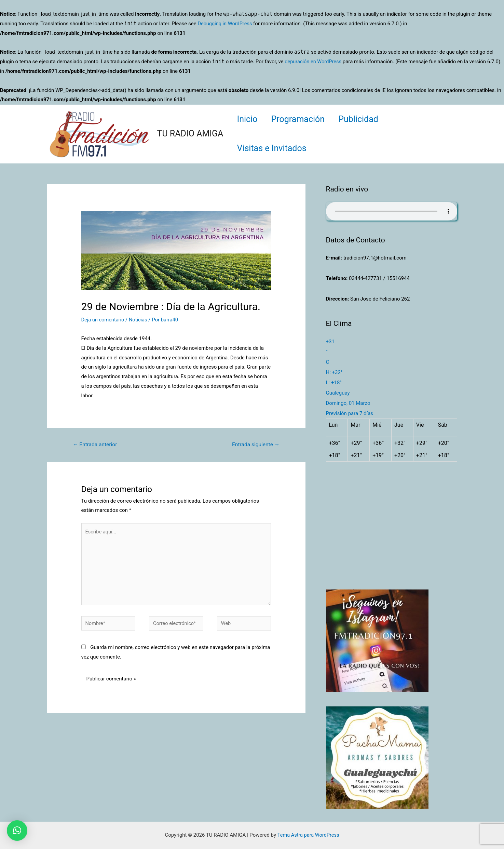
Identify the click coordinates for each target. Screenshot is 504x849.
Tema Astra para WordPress (308, 835)
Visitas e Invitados (273, 148)
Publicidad (367, 119)
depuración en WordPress (314, 62)
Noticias (140, 320)
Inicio (249, 119)
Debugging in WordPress (226, 24)
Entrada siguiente (255, 445)
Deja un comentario (104, 320)
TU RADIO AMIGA (190, 134)
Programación (303, 119)
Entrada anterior (96, 445)
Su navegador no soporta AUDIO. (392, 211)
